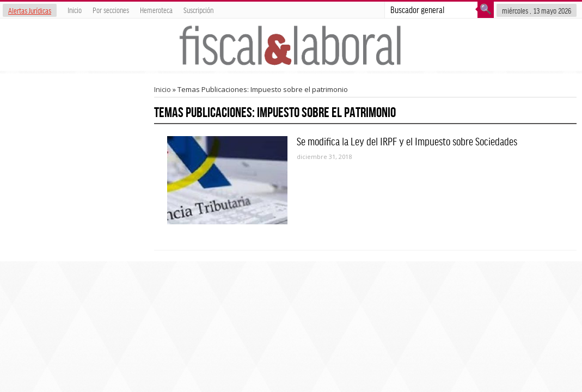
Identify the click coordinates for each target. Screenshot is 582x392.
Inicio (75, 10)
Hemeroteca (156, 10)
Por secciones (111, 10)
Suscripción (198, 10)
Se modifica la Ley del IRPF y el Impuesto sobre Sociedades (407, 141)
